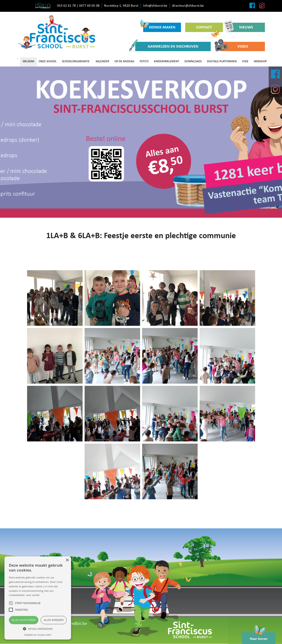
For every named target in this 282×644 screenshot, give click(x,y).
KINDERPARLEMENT (167, 61)
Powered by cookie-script (38, 635)
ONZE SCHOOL (48, 61)
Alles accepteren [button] (24, 620)
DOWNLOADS (193, 61)
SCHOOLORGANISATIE (76, 61)
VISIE (245, 61)
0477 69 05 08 (89, 6)
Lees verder (33, 595)
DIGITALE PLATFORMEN (222, 61)
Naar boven (259, 636)
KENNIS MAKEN (159, 26)
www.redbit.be (73, 624)
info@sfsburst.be (155, 6)
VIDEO (234, 46)
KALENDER (102, 61)
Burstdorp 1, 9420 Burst (121, 6)
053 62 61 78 (66, 6)
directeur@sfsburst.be (188, 6)
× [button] (67, 560)
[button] (38, 629)
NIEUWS (240, 27)
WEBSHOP (260, 61)
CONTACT (208, 29)
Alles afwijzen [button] (54, 620)
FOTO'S (144, 61)
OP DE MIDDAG (124, 61)
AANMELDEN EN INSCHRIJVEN (167, 46)
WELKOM (28, 61)
